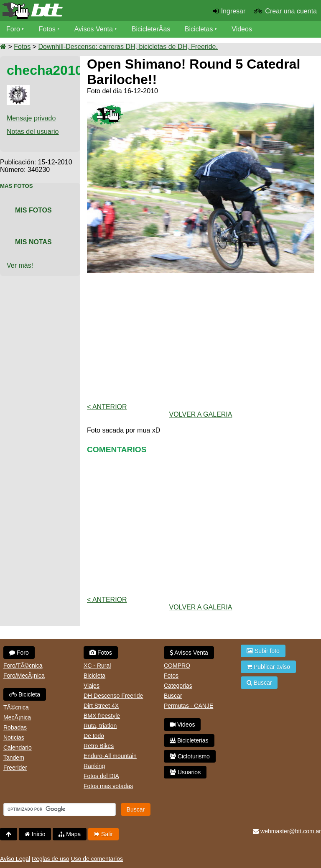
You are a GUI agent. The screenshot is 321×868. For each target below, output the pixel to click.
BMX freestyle (102, 716)
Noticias (14, 737)
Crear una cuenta (291, 11)
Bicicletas (200, 29)
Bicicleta (25, 694)
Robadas (15, 727)
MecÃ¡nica (17, 717)
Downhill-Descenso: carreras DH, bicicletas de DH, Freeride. (128, 47)
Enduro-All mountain (110, 756)
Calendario (18, 748)
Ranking (94, 766)
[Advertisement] (201, 338)
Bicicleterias (189, 740)
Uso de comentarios (97, 859)
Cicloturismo (190, 756)
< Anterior (107, 407)
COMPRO (177, 666)
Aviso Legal (15, 859)
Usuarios (185, 772)
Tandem (14, 758)
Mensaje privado (31, 118)
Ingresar (233, 11)
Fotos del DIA (101, 776)
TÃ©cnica (16, 707)
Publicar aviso (268, 667)
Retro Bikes (99, 746)
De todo (94, 736)
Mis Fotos (33, 210)
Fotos (47, 29)
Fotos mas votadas (108, 786)
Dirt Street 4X (101, 706)
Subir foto (263, 651)
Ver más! (20, 265)
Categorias (178, 686)
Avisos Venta (94, 29)
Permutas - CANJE (189, 706)
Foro (13, 29)
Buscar (173, 696)
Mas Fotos (17, 186)
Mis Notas (33, 242)
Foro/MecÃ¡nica (24, 676)
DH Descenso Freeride (113, 696)
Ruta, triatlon (100, 726)
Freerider (15, 768)
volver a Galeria (201, 414)
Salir (103, 834)
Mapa (70, 834)
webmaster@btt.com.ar (287, 831)
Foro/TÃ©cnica (23, 666)
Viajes (92, 686)
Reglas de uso (51, 859)
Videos (242, 29)
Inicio (35, 834)
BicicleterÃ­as (151, 29)
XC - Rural (97, 666)
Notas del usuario (33, 132)
